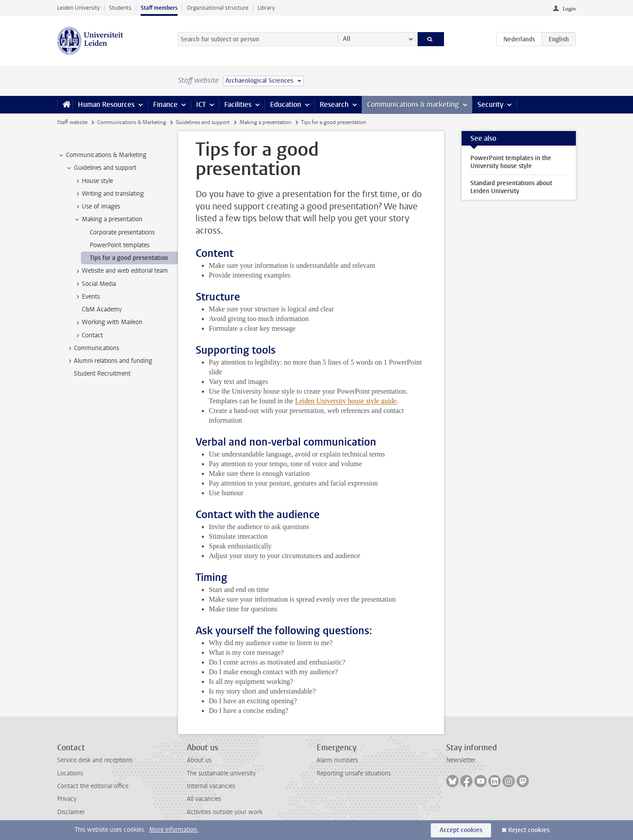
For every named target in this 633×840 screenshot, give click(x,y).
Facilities (238, 104)
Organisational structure (218, 8)
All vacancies (204, 799)
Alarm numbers (337, 760)
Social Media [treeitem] (95, 284)
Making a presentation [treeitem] (108, 219)
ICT (201, 104)
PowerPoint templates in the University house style (511, 162)
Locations (70, 773)
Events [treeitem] (87, 297)
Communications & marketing (413, 104)
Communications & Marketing (132, 122)
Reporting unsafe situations (354, 773)
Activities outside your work (225, 812)
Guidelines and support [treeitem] (101, 168)
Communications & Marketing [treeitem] (102, 155)
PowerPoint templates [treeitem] (120, 245)
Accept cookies (461, 830)
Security (490, 104)
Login (569, 9)
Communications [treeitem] (92, 348)
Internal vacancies (211, 786)
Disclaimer (71, 812)
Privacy (67, 799)
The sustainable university (221, 773)
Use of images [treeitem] (97, 207)
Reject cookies (529, 830)
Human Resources (106, 104)
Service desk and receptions (95, 760)
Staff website (72, 122)
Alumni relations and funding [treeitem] (109, 361)
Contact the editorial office (93, 786)
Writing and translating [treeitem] (109, 194)
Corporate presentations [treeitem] (122, 232)
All (347, 39)
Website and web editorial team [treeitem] (121, 271)
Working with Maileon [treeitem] (108, 322)
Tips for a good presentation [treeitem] (129, 258)
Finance (165, 104)
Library (266, 8)
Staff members (159, 8)
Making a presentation (266, 122)
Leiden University (78, 8)
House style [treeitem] (93, 181)
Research (334, 104)
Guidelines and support (203, 122)
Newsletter (461, 760)
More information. (174, 830)
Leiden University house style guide (346, 401)
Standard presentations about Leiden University (511, 187)
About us (199, 760)
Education (286, 104)
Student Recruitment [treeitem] (102, 374)
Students (120, 8)
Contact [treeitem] (88, 336)
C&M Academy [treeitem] (102, 309)
